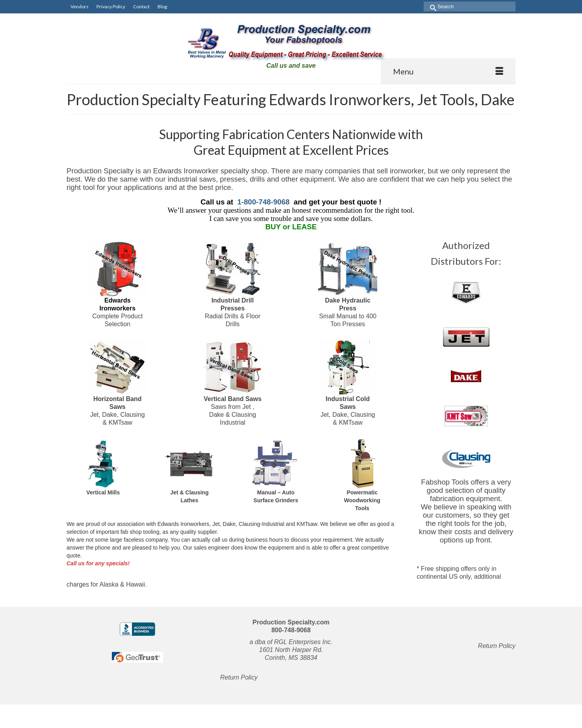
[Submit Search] (430, 6)
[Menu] (448, 71)
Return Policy (239, 677)
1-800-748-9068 (264, 202)
